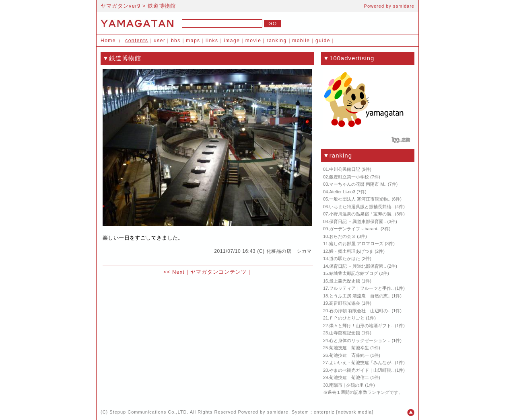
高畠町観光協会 (345, 303)
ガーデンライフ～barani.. (354, 229)
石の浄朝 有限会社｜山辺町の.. (360, 311)
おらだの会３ (342, 236)
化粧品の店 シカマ (289, 251)
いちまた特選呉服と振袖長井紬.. (361, 207)
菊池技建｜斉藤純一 (349, 355)
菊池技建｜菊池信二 (349, 377)
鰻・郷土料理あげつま (351, 251)
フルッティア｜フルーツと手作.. (361, 288)
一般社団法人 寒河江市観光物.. (360, 199)
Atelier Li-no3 (342, 192)
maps (193, 41)
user (160, 41)
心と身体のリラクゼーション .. (360, 340)
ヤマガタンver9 (121, 6)
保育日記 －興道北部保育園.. (357, 266)
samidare (404, 6)
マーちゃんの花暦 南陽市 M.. (358, 184)
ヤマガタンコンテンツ (218, 272)
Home (108, 41)
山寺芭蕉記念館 (345, 333)
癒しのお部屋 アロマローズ (356, 244)
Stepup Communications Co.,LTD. (149, 412)
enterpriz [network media (343, 412)
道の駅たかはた (345, 258)
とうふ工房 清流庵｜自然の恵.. (360, 296)
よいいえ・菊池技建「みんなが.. (361, 363)
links (212, 41)
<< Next (174, 272)
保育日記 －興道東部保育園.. (357, 221)
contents (137, 41)
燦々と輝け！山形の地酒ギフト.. (361, 326)
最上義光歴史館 (345, 281)
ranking (277, 41)
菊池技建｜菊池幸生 (349, 348)
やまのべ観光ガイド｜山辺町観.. (361, 370)
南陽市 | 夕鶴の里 (346, 385)
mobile (301, 41)
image (232, 41)
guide (323, 41)
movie (253, 41)
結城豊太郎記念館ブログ (353, 273)
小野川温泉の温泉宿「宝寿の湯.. (361, 214)
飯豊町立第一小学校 (349, 177)
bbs (176, 41)
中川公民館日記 (345, 169)
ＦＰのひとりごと (347, 318)
